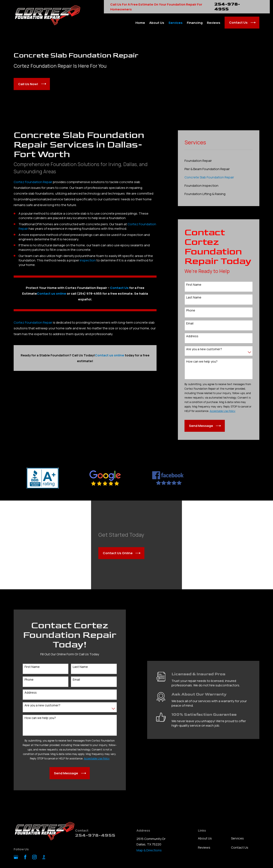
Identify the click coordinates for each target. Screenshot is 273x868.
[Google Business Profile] (16, 857)
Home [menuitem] (140, 23)
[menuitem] (219, 161)
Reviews (204, 847)
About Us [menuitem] (157, 23)
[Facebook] (25, 857)
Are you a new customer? (204, 349)
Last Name (194, 298)
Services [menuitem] (176, 23)
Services (237, 838)
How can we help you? (202, 362)
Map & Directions (149, 850)
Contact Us (119, 288)
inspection (88, 260)
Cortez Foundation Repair (33, 182)
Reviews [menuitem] (214, 23)
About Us (205, 838)
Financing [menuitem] (195, 23)
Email (190, 324)
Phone (191, 311)
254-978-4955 (227, 7)
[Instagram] (34, 857)
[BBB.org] (44, 857)
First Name (194, 285)
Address (192, 336)
